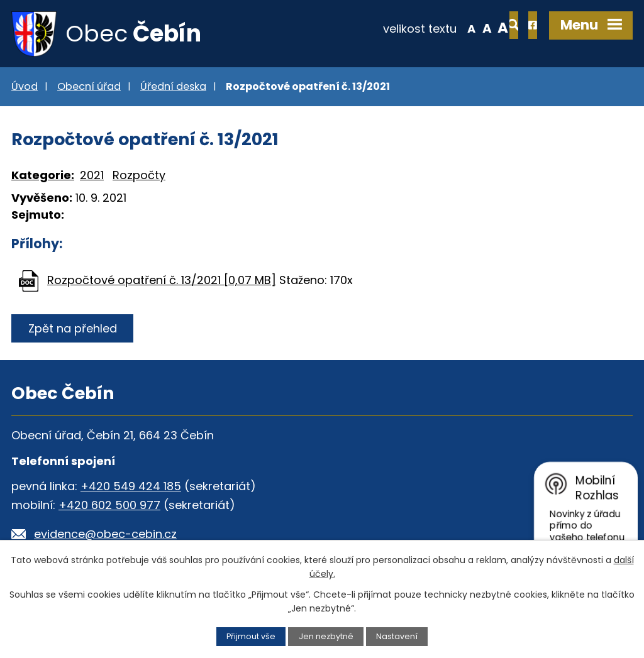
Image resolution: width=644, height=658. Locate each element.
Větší (463, 28)
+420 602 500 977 (109, 506)
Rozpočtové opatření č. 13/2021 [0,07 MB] (162, 281)
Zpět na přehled (73, 329)
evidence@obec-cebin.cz (105, 535)
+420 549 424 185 (131, 487)
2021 (92, 176)
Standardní (446, 28)
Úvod (25, 87)
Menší (430, 28)
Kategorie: (43, 176)
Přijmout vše (251, 636)
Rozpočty (139, 176)
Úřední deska (173, 87)
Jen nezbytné (326, 636)
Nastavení (397, 636)
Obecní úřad (89, 87)
